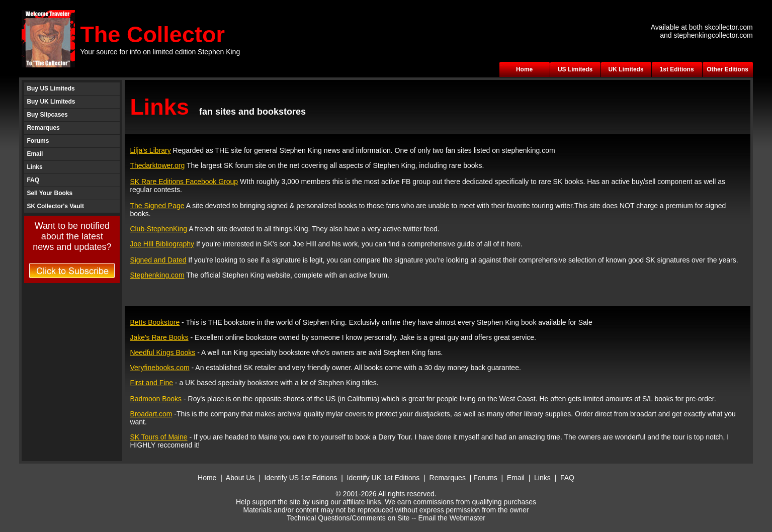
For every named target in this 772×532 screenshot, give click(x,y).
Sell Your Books (50, 193)
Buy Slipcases (47, 115)
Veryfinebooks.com (159, 368)
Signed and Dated (158, 260)
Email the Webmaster (452, 518)
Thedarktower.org (157, 165)
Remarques (43, 128)
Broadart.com (151, 414)
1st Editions (677, 69)
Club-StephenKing (158, 229)
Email (35, 154)
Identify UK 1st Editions (384, 478)
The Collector (152, 34)
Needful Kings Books (162, 352)
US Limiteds (575, 69)
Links (34, 167)
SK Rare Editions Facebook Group (184, 182)
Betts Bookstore (155, 322)
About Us (240, 478)
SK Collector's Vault (55, 206)
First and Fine (151, 383)
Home (524, 69)
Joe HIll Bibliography (162, 244)
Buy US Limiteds (51, 88)
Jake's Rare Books (159, 337)
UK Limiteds (626, 69)
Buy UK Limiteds (51, 102)
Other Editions (727, 69)
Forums (38, 141)
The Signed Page (157, 206)
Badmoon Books (156, 399)
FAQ (33, 180)
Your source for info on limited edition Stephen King (160, 52)
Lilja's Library (150, 150)
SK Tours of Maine (158, 437)
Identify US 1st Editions (301, 478)
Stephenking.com (157, 275)
